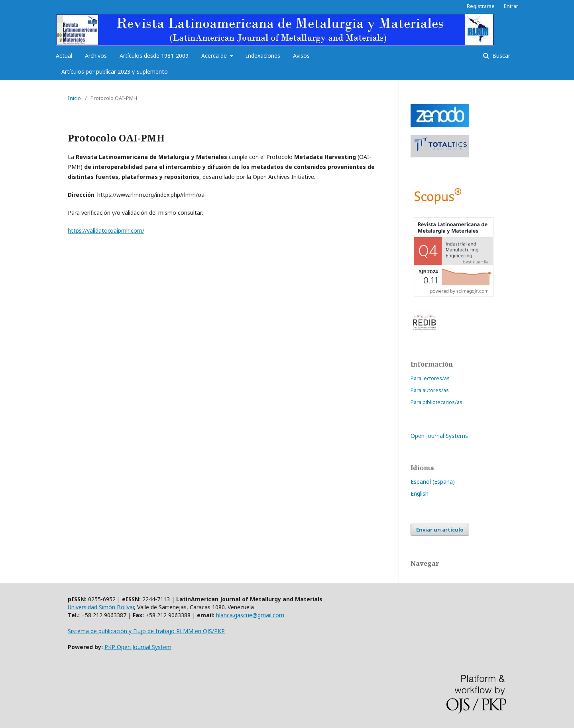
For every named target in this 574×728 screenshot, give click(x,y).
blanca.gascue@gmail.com (250, 615)
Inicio (74, 98)
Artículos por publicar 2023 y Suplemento (115, 72)
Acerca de (215, 56)
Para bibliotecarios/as (436, 402)
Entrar (511, 6)
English (420, 494)
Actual (64, 56)
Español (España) (433, 482)
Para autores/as (430, 390)
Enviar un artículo (440, 530)
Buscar (500, 56)
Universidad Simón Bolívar (101, 607)
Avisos (301, 56)
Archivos (96, 56)
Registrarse (481, 6)
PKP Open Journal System (138, 647)
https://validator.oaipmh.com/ (106, 231)
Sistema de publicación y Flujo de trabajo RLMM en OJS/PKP (146, 631)
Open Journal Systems (439, 436)
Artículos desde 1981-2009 (154, 56)
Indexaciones (263, 56)
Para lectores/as (430, 378)
